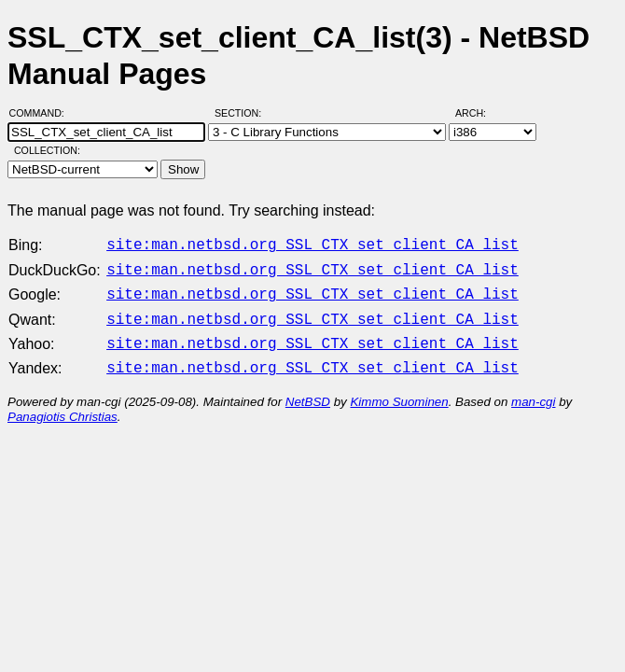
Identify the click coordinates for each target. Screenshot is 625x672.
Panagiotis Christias (62, 406)
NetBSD (308, 391)
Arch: (479, 113)
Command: (42, 113)
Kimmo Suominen (399, 391)
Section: (242, 113)
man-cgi (533, 391)
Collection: (47, 150)
